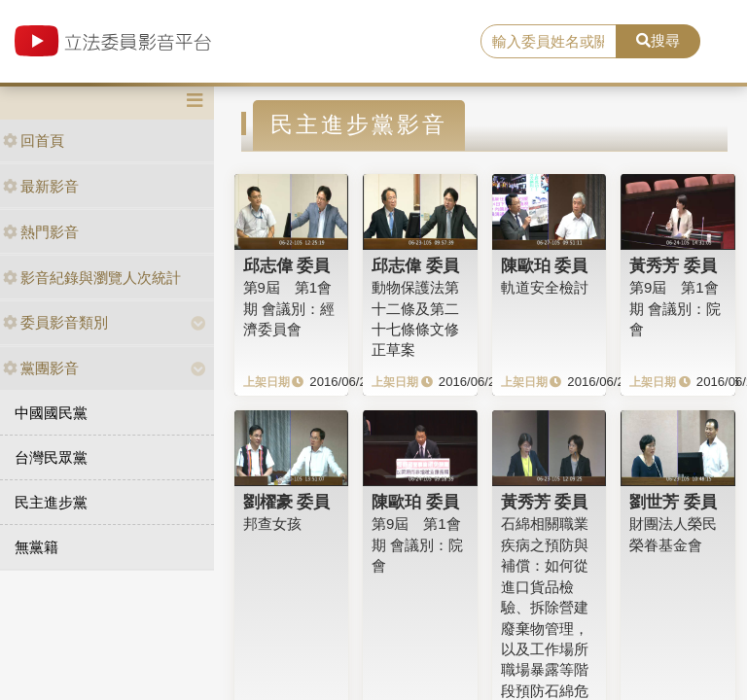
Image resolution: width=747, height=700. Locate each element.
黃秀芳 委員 (673, 265)
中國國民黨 (51, 413)
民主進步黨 (51, 502)
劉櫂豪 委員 (287, 502)
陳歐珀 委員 (545, 265)
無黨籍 (36, 547)
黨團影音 (41, 368)
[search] (549, 42)
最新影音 (41, 186)
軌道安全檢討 (545, 287)
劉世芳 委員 (673, 502)
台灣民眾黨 (51, 457)
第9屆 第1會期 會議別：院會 (675, 308)
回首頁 (34, 140)
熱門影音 (41, 232)
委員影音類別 (55, 322)
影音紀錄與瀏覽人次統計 (92, 278)
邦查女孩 (272, 524)
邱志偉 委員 (287, 265)
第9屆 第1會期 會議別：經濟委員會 (289, 308)
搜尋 (658, 40)
